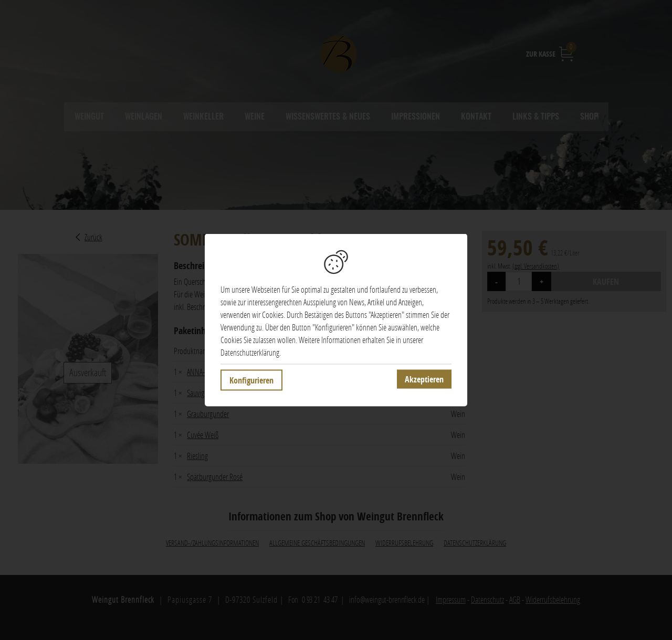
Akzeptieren (424, 379)
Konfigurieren (251, 380)
